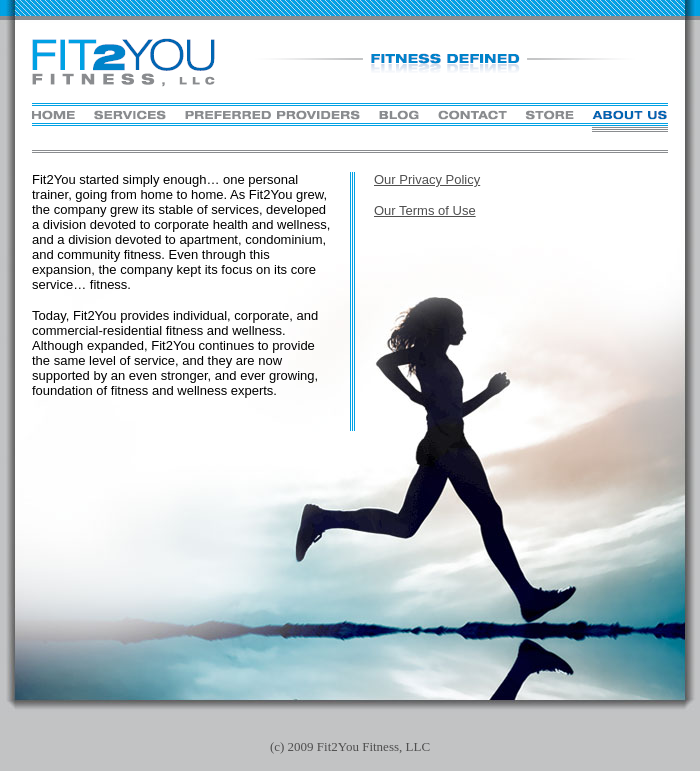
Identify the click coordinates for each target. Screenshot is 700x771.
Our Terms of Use (425, 210)
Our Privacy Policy (427, 179)
